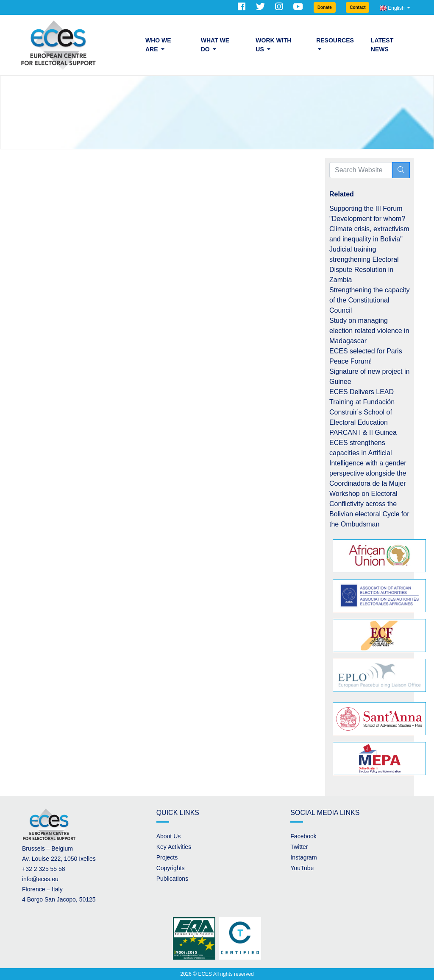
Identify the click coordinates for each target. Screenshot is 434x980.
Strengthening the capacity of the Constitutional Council (369, 300)
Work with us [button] (273, 45)
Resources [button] (335, 40)
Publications (172, 879)
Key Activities (174, 847)
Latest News (382, 45)
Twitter (299, 847)
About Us (169, 836)
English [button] (393, 8)
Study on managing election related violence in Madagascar (369, 331)
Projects (167, 857)
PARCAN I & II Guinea (363, 433)
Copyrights (171, 868)
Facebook (303, 836)
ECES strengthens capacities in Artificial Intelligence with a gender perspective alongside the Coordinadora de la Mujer (368, 463)
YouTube (302, 868)
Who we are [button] (158, 45)
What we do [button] (215, 45)
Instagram (303, 857)
